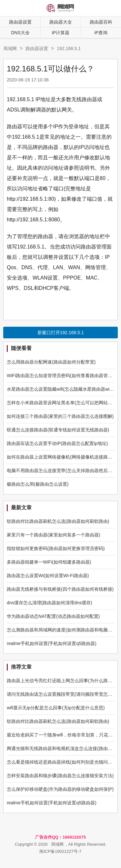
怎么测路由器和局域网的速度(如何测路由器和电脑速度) (62, 630)
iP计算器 (61, 33)
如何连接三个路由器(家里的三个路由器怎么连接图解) (60, 416)
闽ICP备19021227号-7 (60, 851)
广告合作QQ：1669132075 (61, 837)
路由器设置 (20, 22)
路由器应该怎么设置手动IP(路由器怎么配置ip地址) (57, 443)
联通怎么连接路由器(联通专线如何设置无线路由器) (58, 430)
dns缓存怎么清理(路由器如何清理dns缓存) (49, 603)
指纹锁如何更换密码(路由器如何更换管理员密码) (56, 548)
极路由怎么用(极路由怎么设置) (38, 484)
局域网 (10, 48)
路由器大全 (61, 22)
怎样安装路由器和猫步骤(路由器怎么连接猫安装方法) (60, 776)
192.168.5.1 (69, 48)
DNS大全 (20, 33)
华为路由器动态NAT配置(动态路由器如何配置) (53, 616)
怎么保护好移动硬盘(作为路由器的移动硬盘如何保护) (60, 789)
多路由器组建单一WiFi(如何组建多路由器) (49, 562)
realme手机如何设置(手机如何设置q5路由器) (52, 643)
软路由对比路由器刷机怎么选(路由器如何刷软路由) (58, 521)
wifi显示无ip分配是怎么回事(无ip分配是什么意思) (56, 708)
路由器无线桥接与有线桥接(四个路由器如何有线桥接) (60, 589)
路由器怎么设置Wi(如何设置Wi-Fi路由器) (48, 576)
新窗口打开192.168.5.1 (61, 333)
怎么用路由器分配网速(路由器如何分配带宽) (51, 362)
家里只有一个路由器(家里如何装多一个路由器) (53, 535)
